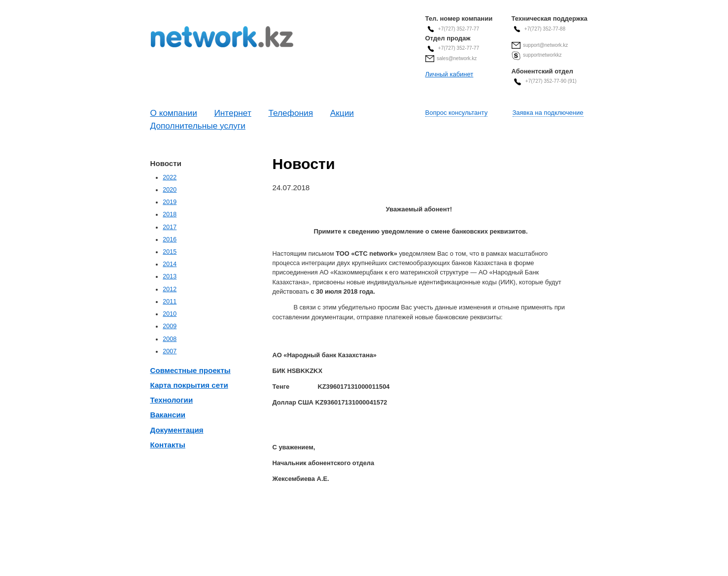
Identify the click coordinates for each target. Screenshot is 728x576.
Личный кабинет (450, 74)
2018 (170, 214)
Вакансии (168, 415)
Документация (177, 430)
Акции (342, 113)
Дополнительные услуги (198, 126)
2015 (170, 252)
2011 (170, 302)
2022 (170, 177)
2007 (170, 351)
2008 (170, 339)
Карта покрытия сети (189, 385)
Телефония (291, 113)
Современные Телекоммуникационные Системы (222, 37)
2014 (170, 264)
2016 (170, 239)
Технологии (172, 400)
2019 (170, 202)
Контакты (168, 445)
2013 (170, 276)
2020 (170, 190)
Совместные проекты (191, 370)
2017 (170, 227)
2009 (170, 326)
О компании (174, 113)
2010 (170, 314)
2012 (170, 289)
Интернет (232, 113)
